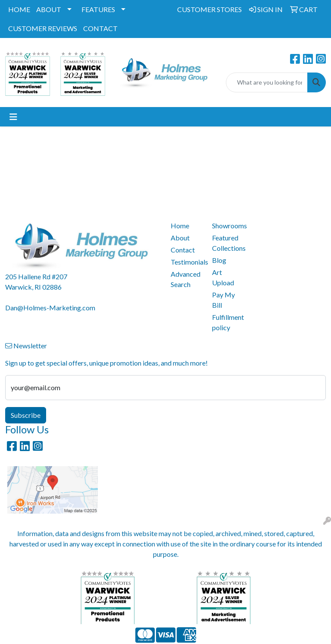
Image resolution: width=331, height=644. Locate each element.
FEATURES (98, 9)
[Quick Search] (267, 82)
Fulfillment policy (228, 322)
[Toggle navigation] (13, 117)
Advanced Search (186, 279)
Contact (183, 250)
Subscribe (26, 415)
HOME (19, 9)
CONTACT (100, 28)
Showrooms (228, 226)
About (180, 238)
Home (180, 226)
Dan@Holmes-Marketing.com (50, 308)
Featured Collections (228, 243)
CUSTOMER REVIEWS (43, 28)
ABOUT (49, 9)
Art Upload (223, 277)
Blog (219, 260)
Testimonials (186, 262)
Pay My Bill (223, 300)
